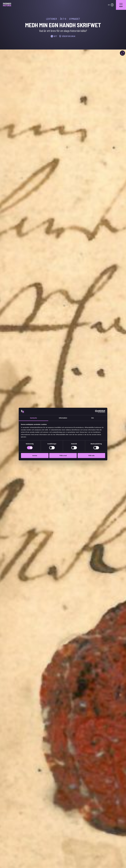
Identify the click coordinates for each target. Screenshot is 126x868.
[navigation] (121, 5)
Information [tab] (63, 418)
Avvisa (35, 456)
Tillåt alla (91, 456)
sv (111, 5)
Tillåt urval (63, 456)
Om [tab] (92, 418)
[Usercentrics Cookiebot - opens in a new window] (97, 411)
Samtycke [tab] (34, 418)
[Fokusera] (122, 53)
